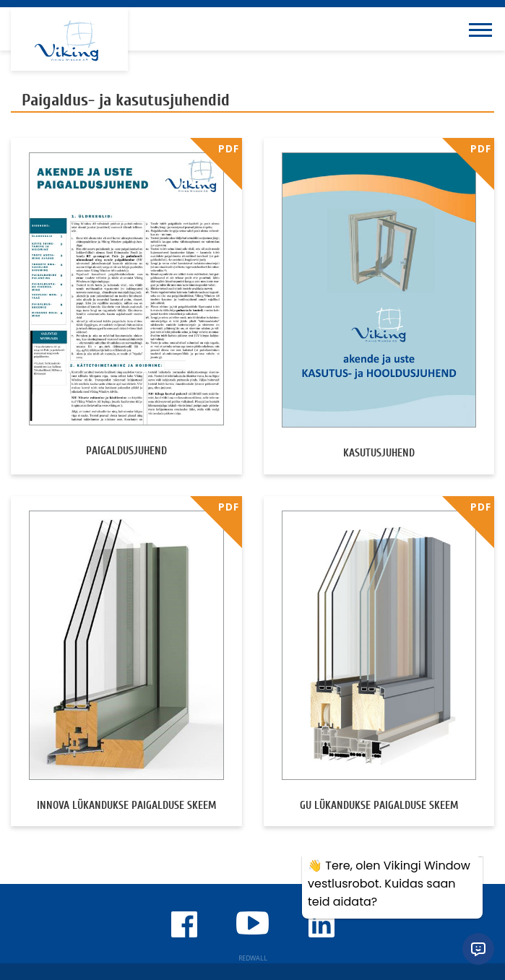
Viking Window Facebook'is (184, 924)
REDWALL (253, 958)
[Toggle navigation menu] (483, 29)
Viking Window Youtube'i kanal (253, 923)
